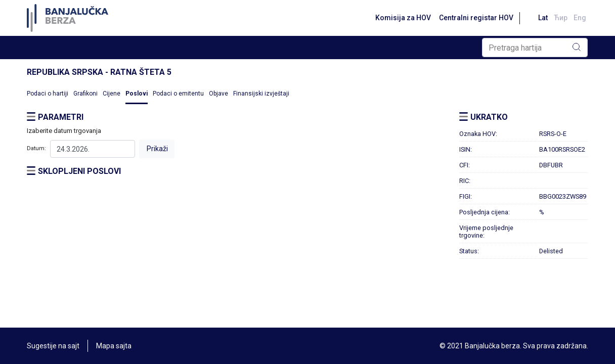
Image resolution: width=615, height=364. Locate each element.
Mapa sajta (114, 346)
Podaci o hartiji (48, 94)
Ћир (561, 18)
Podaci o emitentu (178, 94)
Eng (580, 18)
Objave (218, 94)
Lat (543, 18)
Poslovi (137, 94)
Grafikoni (85, 94)
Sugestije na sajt (53, 346)
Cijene (112, 94)
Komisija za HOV (403, 18)
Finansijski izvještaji (261, 94)
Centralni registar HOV (476, 18)
